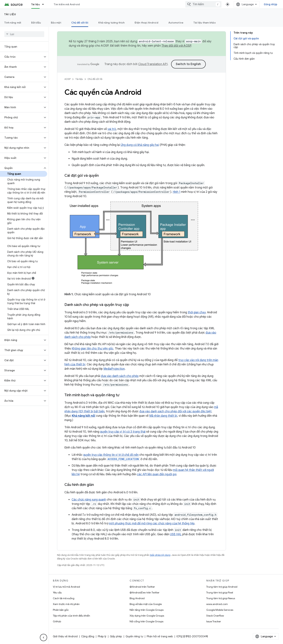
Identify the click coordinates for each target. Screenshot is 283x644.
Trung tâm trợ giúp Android (222, 587)
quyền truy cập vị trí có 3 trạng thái (123, 432)
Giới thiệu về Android (65, 636)
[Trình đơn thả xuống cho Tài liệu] (45, 4)
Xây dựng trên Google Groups (147, 616)
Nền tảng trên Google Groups (147, 610)
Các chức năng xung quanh (89, 500)
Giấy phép (116, 636)
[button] (21, 57)
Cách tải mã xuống (64, 598)
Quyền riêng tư (134, 636)
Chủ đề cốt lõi (95, 79)
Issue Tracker (214, 621)
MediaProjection (114, 369)
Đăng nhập (271, 4)
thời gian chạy (197, 312)
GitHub (57, 621)
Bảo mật (56, 23)
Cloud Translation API (153, 64)
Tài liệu (10, 14)
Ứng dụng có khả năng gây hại (140, 145)
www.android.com (217, 604)
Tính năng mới (13, 23)
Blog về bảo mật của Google (146, 604)
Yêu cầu (57, 593)
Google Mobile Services (220, 610)
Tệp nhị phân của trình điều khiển (71, 616)
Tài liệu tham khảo (205, 23)
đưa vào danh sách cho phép (120, 376)
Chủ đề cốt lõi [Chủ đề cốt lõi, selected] (80, 23)
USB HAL (176, 534)
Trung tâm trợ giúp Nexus (221, 598)
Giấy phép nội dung (160, 555)
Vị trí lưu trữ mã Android (66, 587)
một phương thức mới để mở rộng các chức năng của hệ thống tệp (152, 523)
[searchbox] (24, 34)
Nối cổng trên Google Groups (146, 621)
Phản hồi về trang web (160, 636)
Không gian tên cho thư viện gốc (92, 349)
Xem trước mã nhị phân (66, 604)
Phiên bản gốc (61, 610)
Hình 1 (177, 192)
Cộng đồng (88, 636)
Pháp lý (102, 636)
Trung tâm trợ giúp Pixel (220, 593)
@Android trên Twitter (142, 587)
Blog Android (137, 598)
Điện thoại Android (146, 23)
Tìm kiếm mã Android (67, 4)
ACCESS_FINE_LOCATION (123, 459)
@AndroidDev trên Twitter (144, 593)
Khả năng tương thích (111, 23)
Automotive (176, 23)
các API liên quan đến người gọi (157, 474)
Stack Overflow (215, 616)
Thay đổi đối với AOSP (176, 46)
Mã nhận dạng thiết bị (163, 416)
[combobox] (203, 4)
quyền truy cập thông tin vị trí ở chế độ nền (111, 455)
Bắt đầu (36, 23)
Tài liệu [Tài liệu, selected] (35, 4)
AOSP (68, 79)
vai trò (112, 129)
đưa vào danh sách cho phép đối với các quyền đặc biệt (175, 411)
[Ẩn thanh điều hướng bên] (43, 637)
